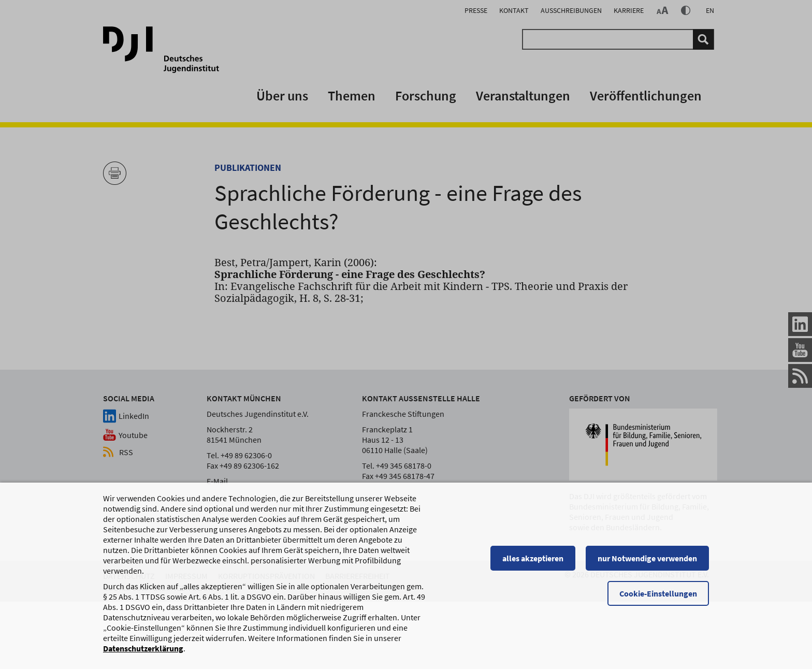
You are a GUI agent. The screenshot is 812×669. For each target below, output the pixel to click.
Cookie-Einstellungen (658, 594)
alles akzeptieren (533, 559)
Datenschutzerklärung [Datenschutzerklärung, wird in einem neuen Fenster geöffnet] (143, 649)
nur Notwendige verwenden (647, 559)
